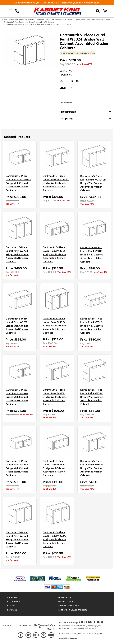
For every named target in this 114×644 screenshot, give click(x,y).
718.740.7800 (91, 622)
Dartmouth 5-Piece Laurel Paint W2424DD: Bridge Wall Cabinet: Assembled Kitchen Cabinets (93, 183)
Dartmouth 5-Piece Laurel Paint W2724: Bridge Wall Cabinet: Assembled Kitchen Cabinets (17, 254)
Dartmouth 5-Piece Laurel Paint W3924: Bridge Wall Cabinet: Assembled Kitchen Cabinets (54, 540)
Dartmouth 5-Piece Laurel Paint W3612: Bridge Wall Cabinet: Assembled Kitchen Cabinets (17, 468)
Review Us (12, 610)
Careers (11, 606)
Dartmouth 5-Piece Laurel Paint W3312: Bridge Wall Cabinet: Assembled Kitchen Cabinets (92, 326)
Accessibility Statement (68, 638)
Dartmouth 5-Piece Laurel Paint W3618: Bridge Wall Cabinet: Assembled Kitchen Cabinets (92, 468)
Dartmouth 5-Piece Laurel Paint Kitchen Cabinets (55, 20)
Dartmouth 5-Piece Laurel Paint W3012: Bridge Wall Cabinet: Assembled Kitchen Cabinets (54, 254)
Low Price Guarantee (69, 606)
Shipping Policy (66, 602)
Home (5, 20)
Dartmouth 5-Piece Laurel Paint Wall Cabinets (93, 20)
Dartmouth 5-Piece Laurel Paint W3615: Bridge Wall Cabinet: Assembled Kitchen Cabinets (54, 468)
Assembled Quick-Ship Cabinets (21, 20)
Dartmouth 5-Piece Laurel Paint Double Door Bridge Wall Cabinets (29, 22)
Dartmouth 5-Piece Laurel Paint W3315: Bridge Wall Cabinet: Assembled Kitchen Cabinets (17, 397)
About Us (12, 597)
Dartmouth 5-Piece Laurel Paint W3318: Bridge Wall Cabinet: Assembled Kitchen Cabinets (54, 397)
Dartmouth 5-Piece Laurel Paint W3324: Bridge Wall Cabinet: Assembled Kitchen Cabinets (92, 397)
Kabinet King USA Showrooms (73, 610)
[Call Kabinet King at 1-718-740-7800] (17, 11)
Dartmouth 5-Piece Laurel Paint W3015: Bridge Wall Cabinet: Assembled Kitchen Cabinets (92, 255)
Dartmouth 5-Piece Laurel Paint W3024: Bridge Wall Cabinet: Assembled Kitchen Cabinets (54, 326)
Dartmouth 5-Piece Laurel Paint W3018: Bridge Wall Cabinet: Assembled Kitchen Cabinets (17, 326)
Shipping (67, 118)
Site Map (95, 633)
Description (69, 112)
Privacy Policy (65, 597)
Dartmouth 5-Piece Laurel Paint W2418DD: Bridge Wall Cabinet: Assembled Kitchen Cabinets (56, 183)
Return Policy (14, 602)
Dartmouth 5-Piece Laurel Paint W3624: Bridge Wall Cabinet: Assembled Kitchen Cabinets (17, 540)
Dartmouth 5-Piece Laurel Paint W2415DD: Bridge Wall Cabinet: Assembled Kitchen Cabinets (18, 183)
